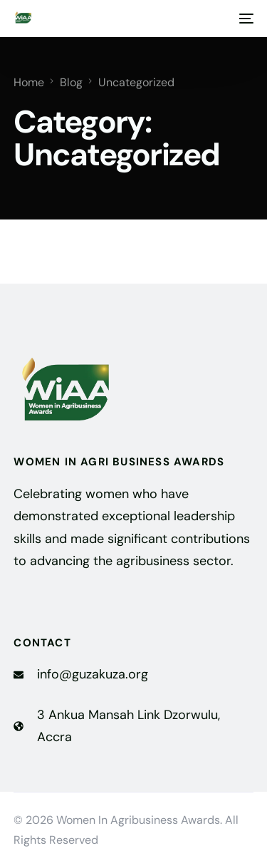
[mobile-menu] (245, 19)
